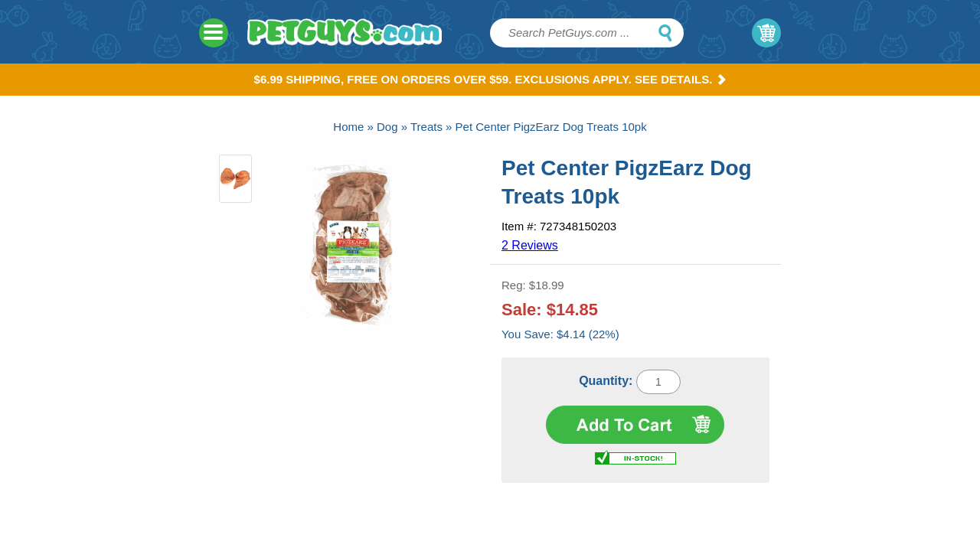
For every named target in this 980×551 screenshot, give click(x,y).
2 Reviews (530, 245)
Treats (426, 127)
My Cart (766, 33)
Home (348, 127)
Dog (387, 127)
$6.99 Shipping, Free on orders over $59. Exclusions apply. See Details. (490, 79)
